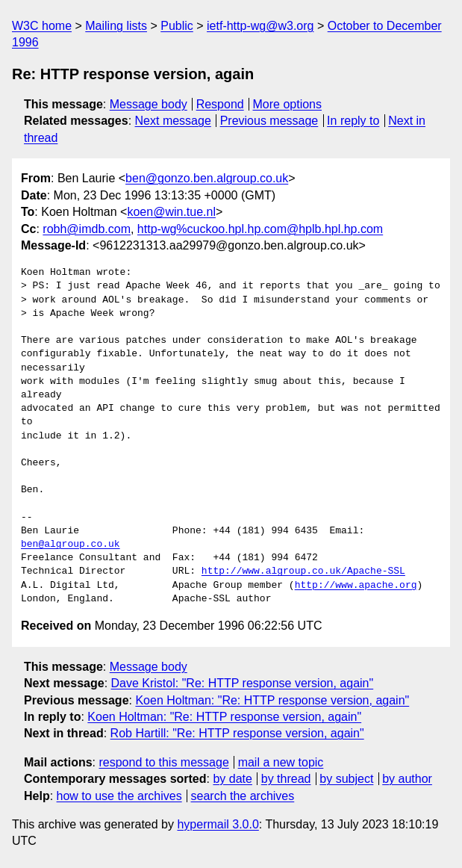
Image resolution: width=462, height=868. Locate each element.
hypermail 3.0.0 (218, 824)
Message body (149, 104)
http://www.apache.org (356, 586)
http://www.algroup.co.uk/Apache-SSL (303, 571)
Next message (173, 121)
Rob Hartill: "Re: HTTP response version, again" (237, 733)
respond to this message (163, 762)
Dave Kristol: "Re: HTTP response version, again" (243, 683)
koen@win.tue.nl (171, 212)
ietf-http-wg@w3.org (260, 26)
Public (177, 26)
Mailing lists (116, 26)
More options (288, 104)
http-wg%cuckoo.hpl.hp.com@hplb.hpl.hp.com (260, 229)
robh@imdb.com (87, 229)
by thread (286, 779)
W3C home (42, 26)
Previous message (269, 121)
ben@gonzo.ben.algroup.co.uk (207, 178)
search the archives (243, 796)
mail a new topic (281, 762)
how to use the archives (119, 796)
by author (407, 779)
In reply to (353, 121)
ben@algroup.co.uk (71, 545)
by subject (346, 779)
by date (232, 779)
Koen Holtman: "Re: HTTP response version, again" (272, 700)
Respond (220, 104)
